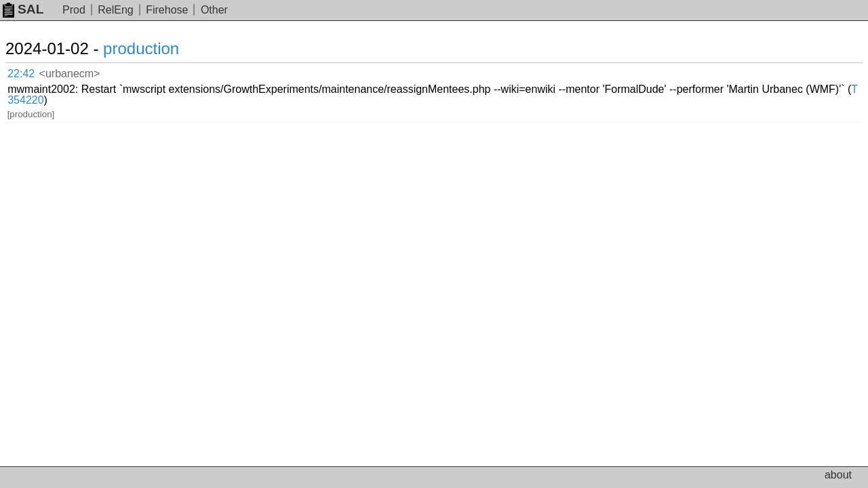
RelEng (115, 10)
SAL (23, 9)
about (838, 475)
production (157, 48)
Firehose (167, 10)
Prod (74, 10)
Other (214, 10)
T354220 (303, 82)
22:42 (35, 72)
